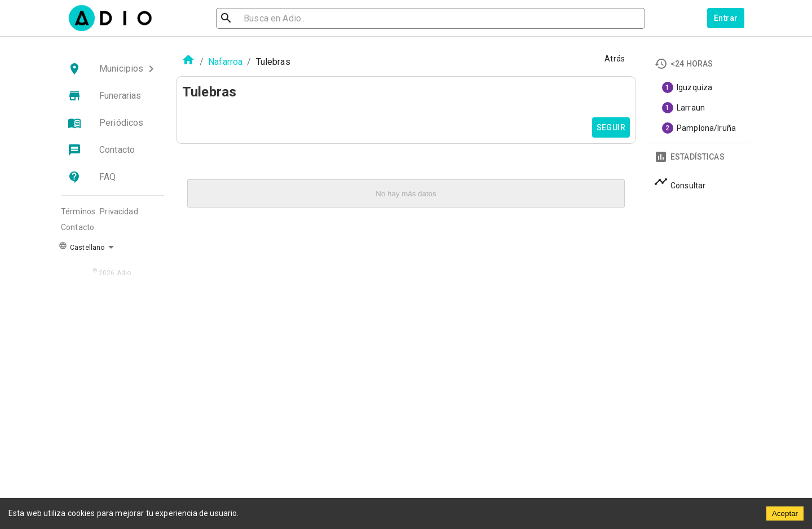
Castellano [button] (81, 246)
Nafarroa (225, 62)
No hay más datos (406, 194)
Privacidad (119, 211)
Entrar (726, 18)
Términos (78, 211)
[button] (113, 69)
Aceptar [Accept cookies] (785, 513)
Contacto (78, 227)
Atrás (615, 59)
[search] (263, 18)
